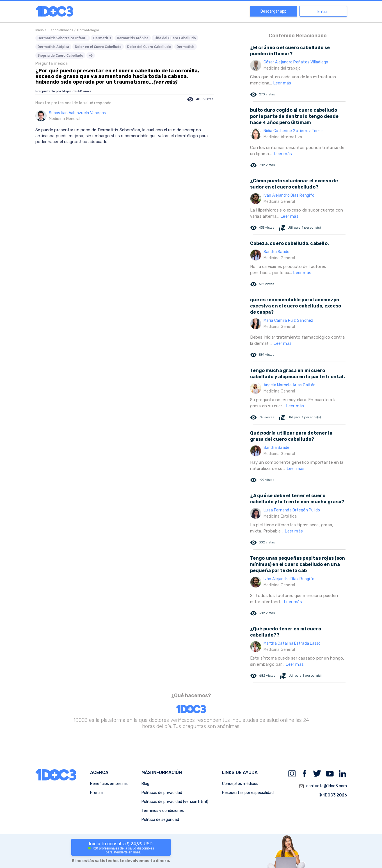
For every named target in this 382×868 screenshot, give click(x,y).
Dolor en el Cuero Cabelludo (98, 47)
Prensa (96, 793)
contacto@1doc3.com (323, 786)
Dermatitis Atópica (133, 38)
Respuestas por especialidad (248, 793)
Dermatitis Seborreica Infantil (63, 38)
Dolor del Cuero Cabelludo (149, 47)
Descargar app (274, 11)
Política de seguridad (160, 820)
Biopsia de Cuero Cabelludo (60, 55)
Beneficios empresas (109, 784)
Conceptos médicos (240, 784)
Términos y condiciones (163, 811)
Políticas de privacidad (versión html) (175, 802)
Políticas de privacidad (162, 793)
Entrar (323, 12)
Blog (145, 784)
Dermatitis (102, 38)
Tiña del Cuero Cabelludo (175, 38)
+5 (91, 55)
